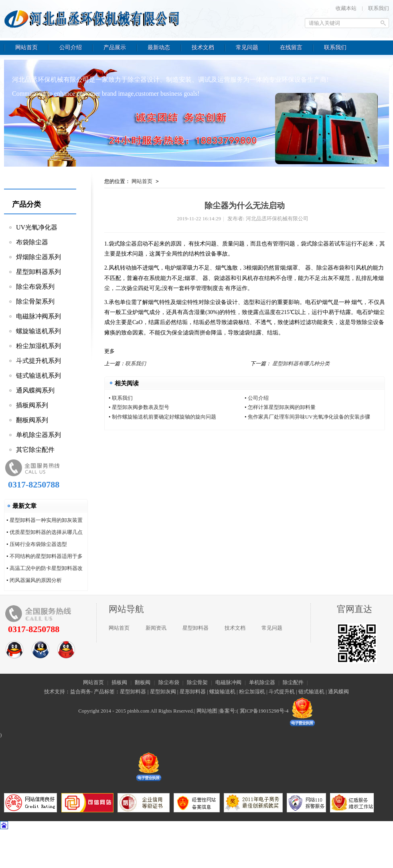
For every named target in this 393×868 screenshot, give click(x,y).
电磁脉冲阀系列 (38, 316)
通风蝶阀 (338, 692)
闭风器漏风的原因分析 (36, 580)
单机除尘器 (262, 682)
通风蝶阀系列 (35, 390)
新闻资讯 (156, 628)
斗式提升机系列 (38, 361)
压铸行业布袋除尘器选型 (38, 544)
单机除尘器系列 (38, 435)
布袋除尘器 (32, 242)
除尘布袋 (169, 682)
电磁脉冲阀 (228, 682)
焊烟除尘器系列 (38, 257)
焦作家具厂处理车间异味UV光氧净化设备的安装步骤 (309, 417)
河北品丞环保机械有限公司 (94, 18)
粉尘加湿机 (252, 692)
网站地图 (207, 711)
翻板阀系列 (32, 420)
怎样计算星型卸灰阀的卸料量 (282, 407)
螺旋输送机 (222, 692)
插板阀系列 (32, 405)
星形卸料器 (193, 692)
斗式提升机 (282, 692)
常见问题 (272, 628)
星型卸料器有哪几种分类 (301, 364)
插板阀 (119, 682)
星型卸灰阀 (163, 692)
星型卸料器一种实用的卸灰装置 (46, 520)
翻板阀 (143, 682)
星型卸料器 (195, 628)
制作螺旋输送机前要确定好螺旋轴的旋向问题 (164, 417)
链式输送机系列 (38, 376)
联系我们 (379, 8)
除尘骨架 (197, 682)
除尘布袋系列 (35, 287)
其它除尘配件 (35, 450)
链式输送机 (311, 692)
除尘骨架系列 (35, 301)
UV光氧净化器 (37, 227)
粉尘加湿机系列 (38, 346)
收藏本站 (346, 8)
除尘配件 (293, 682)
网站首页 (142, 181)
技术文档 (235, 628)
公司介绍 (258, 398)
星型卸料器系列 (38, 272)
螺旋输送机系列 (38, 331)
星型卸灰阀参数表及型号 (141, 407)
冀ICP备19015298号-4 (264, 711)
